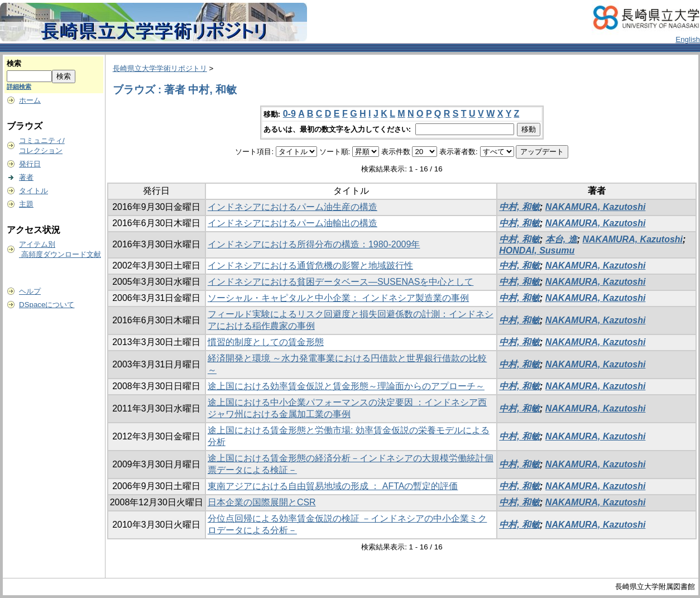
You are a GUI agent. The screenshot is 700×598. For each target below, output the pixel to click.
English (688, 39)
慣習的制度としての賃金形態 (266, 342)
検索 (14, 63)
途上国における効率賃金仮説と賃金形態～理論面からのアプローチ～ (346, 386)
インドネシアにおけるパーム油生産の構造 (293, 207)
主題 (26, 204)
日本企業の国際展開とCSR (262, 502)
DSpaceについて (47, 305)
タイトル (33, 191)
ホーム (30, 100)
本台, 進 (561, 239)
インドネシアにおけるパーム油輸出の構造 (293, 223)
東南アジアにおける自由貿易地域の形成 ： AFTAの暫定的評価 (333, 486)
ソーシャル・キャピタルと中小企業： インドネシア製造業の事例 (338, 298)
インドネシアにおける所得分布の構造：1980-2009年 (314, 244)
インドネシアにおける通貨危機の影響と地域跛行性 (310, 265)
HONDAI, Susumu (537, 250)
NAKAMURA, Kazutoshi (596, 207)
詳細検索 (19, 87)
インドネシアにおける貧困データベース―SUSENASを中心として (341, 282)
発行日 (30, 164)
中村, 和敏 (519, 207)
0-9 (289, 114)
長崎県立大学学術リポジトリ (160, 68)
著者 (26, 177)
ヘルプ (30, 291)
